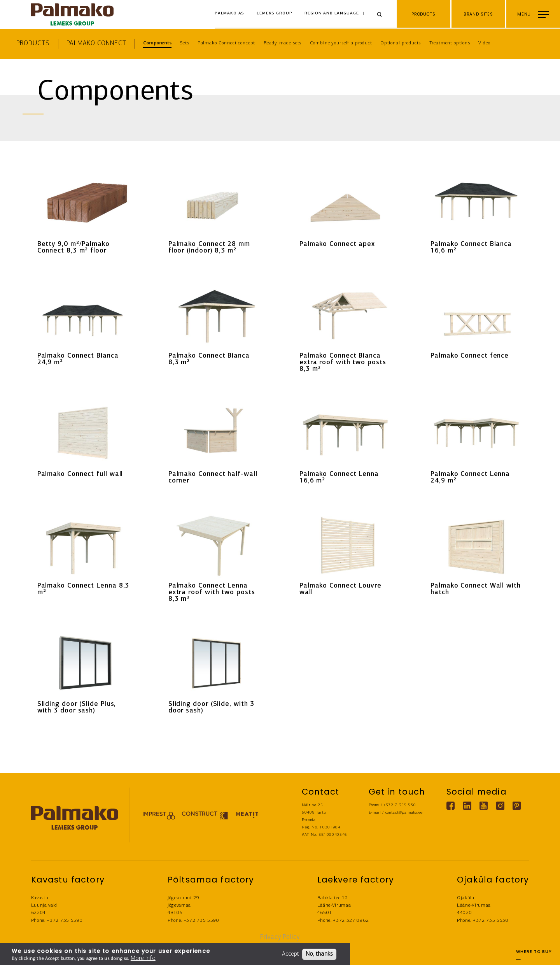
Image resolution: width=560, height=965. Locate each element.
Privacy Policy (280, 937)
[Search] (382, 14)
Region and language (332, 13)
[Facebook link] (451, 806)
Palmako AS (230, 13)
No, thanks (319, 954)
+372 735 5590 (65, 920)
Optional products (401, 43)
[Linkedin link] (467, 806)
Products (33, 43)
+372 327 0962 (351, 920)
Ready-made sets (283, 43)
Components (157, 43)
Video (484, 43)
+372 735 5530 (491, 920)
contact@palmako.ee (404, 813)
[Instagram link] (500, 806)
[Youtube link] (484, 806)
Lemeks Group (274, 13)
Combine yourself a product (341, 43)
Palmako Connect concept (227, 43)
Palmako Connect (96, 43)
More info (143, 958)
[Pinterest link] (517, 806)
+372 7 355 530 (400, 805)
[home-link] (72, 14)
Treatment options (450, 43)
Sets (184, 43)
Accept (290, 954)
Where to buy (534, 954)
